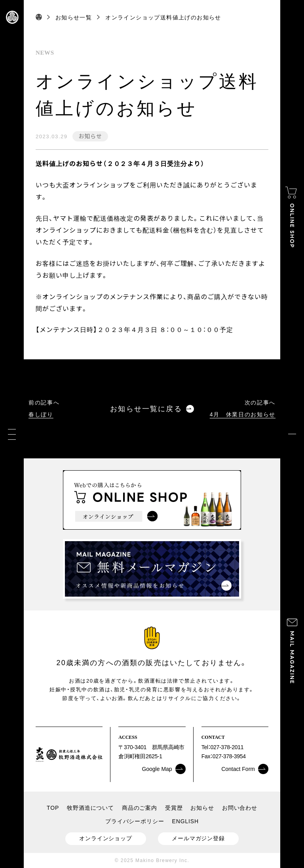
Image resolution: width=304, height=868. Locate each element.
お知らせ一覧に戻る (152, 409)
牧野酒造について (90, 808)
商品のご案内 (140, 808)
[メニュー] (12, 434)
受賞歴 (174, 808)
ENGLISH (185, 821)
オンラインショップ (106, 838)
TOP (53, 808)
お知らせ (90, 136)
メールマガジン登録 (198, 838)
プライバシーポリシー (135, 821)
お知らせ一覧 (74, 17)
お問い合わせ (240, 808)
